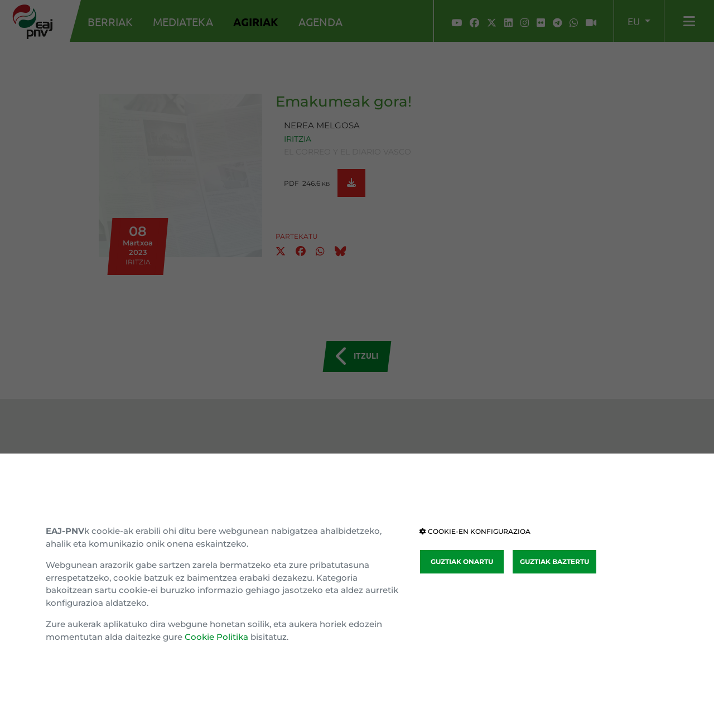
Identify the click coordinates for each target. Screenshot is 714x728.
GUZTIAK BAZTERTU (554, 561)
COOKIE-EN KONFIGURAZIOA (475, 531)
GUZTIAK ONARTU (462, 561)
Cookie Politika (216, 637)
